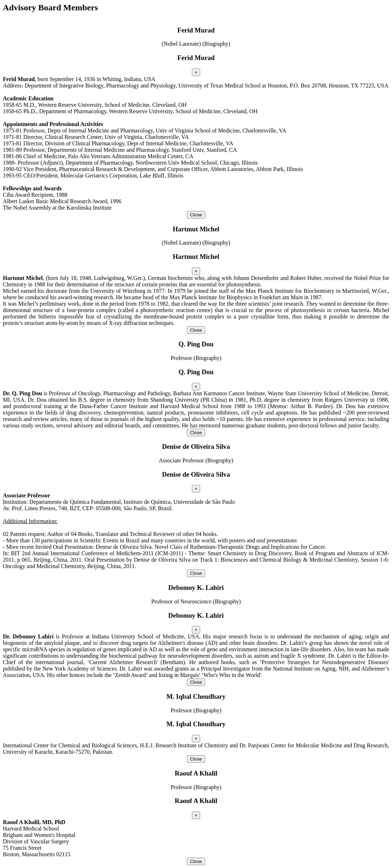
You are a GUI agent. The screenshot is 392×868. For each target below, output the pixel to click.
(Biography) (216, 44)
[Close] (196, 72)
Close (196, 215)
